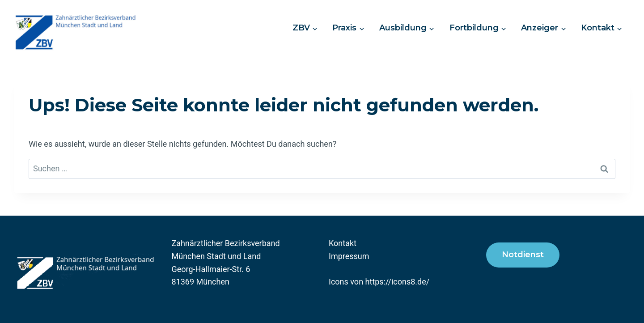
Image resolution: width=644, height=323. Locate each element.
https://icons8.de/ (398, 282)
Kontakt (343, 243)
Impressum (349, 256)
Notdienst (523, 255)
